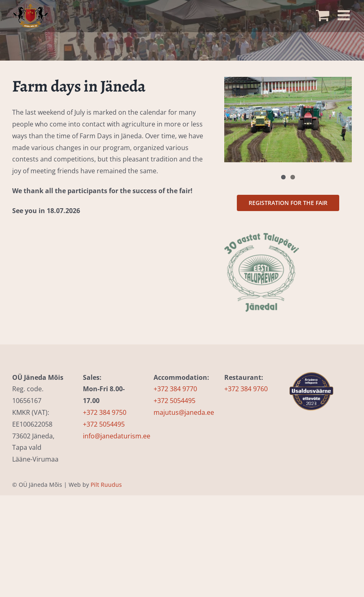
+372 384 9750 (105, 412)
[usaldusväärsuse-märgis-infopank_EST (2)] (311, 368)
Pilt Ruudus (106, 485)
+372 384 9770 (175, 389)
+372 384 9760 (246, 389)
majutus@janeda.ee (184, 412)
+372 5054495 (104, 424)
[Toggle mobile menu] (345, 13)
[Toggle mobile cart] (325, 13)
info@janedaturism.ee (117, 436)
